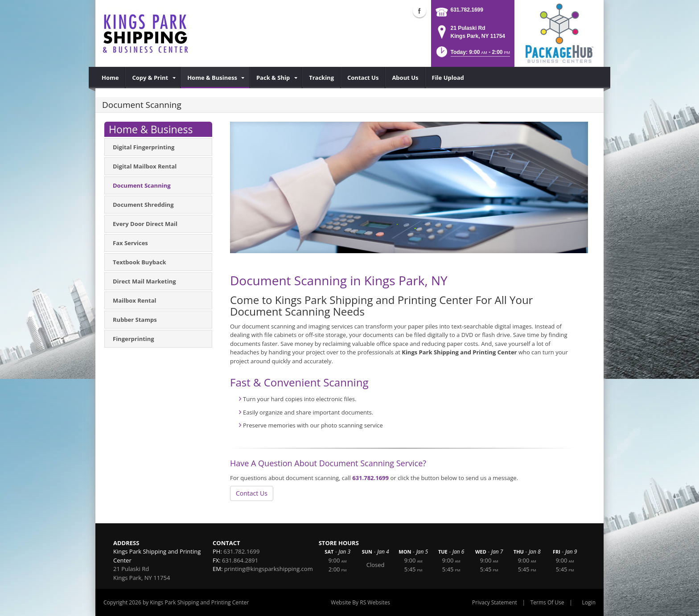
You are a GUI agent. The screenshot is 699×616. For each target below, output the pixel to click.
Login (589, 602)
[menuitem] (110, 78)
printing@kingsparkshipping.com (269, 569)
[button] (472, 55)
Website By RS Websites (360, 602)
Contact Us (252, 493)
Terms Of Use (547, 602)
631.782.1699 (467, 10)
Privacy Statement (495, 602)
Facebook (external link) (419, 11)
